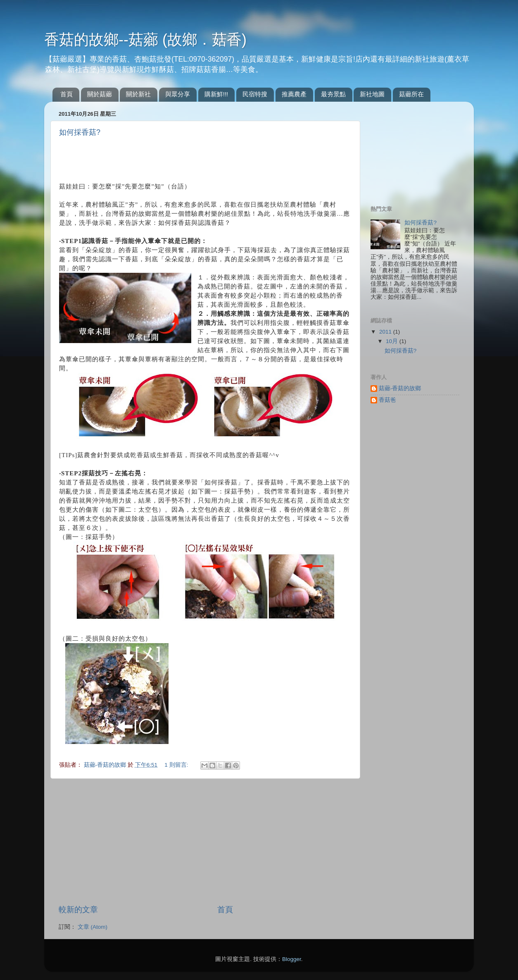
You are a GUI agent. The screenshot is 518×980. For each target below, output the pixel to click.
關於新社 (138, 94)
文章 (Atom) (93, 927)
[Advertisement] (156, 158)
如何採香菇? (80, 132)
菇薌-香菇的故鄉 (106, 765)
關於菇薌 (100, 94)
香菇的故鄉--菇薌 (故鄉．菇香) (145, 39)
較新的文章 (78, 910)
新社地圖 (372, 94)
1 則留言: (177, 765)
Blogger (292, 959)
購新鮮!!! (216, 94)
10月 (393, 341)
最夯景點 (333, 94)
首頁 (67, 94)
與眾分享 (178, 94)
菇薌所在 (411, 94)
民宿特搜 (255, 94)
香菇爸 (387, 400)
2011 (386, 332)
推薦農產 (294, 94)
